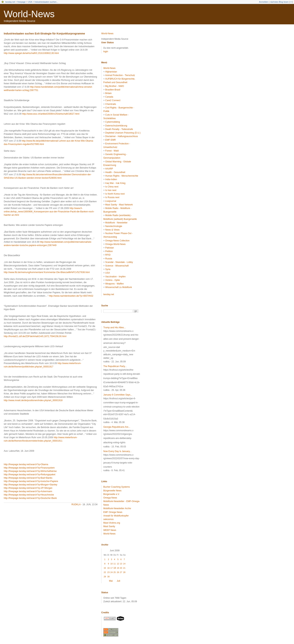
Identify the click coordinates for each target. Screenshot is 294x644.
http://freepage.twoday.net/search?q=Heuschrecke (29, 495)
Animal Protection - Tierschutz (120, 75)
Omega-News (110, 498)
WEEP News (110, 530)
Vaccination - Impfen (115, 277)
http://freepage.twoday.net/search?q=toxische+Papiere (31, 481)
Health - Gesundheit (115, 172)
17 (112, 568)
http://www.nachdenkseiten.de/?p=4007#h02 (71, 296)
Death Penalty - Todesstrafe (119, 129)
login (106, 51)
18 (115, 568)
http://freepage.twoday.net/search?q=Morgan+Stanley (30, 485)
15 (105, 568)
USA (30, 2)
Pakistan (109, 248)
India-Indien (111, 179)
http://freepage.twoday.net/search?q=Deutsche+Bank (30, 498)
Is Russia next (112, 197)
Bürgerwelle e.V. (111, 494)
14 (124, 564)
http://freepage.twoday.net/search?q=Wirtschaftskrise (30, 471)
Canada (109, 97)
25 (115, 572)
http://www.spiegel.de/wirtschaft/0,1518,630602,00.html (31, 53)
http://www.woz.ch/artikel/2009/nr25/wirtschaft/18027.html (51, 114)
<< (291, 2)
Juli (118, 581)
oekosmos (108, 519)
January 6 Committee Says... (118, 395)
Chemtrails (111, 104)
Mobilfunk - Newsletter (116, 223)
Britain (108, 93)
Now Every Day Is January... (117, 451)
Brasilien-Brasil (113, 90)
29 (105, 577)
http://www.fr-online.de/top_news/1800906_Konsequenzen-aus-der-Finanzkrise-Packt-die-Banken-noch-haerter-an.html (49, 212)
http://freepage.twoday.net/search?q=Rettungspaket (30, 475)
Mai (111, 581)
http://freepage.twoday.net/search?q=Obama (26, 464)
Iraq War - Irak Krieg (115, 183)
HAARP (109, 169)
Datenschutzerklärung (116, 126)
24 (112, 572)
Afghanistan (111, 72)
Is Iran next (111, 190)
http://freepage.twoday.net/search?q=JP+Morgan (28, 488)
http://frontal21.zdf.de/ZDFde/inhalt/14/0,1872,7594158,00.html (35, 336)
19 (118, 568)
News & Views (112, 230)
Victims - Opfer (113, 280)
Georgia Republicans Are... (117, 427)
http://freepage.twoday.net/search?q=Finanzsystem (29, 468)
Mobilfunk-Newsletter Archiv (117, 508)
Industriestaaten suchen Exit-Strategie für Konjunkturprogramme (44, 34)
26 (118, 572)
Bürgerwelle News (112, 491)
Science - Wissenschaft (117, 266)
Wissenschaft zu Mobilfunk (118, 287)
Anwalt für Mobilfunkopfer (116, 516)
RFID (108, 255)
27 (121, 572)
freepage (21, 2)
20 (121, 568)
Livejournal (111, 201)
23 (108, 572)
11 (115, 564)
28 (124, 572)
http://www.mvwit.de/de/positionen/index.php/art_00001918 (33, 400)
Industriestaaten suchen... (46, 2)
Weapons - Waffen (114, 284)
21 (124, 568)
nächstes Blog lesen (279, 2)
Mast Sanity (109, 526)
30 (108, 577)
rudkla (76, 504)
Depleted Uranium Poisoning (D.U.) (123, 133)
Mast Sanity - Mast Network (119, 205)
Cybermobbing (112, 122)
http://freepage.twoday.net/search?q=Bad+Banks (28, 478)
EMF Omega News (113, 512)
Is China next (112, 187)
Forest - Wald (112, 151)
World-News (29, 14)
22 (105, 572)
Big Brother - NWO (115, 86)
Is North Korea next (115, 194)
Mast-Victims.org (112, 523)
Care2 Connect (113, 100)
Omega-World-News (115, 244)
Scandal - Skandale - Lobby (119, 262)
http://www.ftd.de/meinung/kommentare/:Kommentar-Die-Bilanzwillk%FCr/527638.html (47, 272)
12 (118, 564)
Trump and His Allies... (115, 328)
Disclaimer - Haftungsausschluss (121, 136)
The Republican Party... (115, 366)
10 (112, 564)
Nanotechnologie (114, 226)
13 (121, 564)
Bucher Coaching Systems (117, 487)
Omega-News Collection (117, 241)
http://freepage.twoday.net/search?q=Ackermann (28, 491)
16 (108, 568)
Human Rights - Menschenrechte (122, 176)
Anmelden (264, 2)
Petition (109, 251)
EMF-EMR (110, 140)
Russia (109, 259)
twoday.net (10, 2)
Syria (108, 269)
